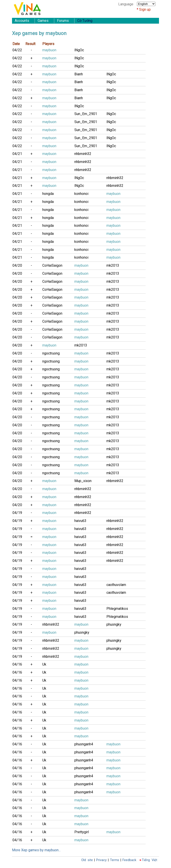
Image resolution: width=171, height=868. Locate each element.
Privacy (101, 860)
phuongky (114, 624)
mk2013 (113, 265)
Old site (87, 860)
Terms (115, 860)
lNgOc (79, 50)
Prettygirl (82, 832)
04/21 (17, 154)
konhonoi (81, 194)
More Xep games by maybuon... (36, 850)
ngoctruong (51, 353)
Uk (44, 664)
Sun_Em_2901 (86, 114)
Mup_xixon (83, 481)
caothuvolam (116, 585)
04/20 (17, 265)
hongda (48, 194)
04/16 (17, 664)
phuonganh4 (84, 744)
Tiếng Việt (150, 860)
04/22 (17, 50)
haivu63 (80, 521)
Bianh (79, 74)
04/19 (17, 513)
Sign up (145, 9)
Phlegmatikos (117, 609)
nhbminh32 (83, 154)
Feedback (129, 860)
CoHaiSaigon (52, 265)
